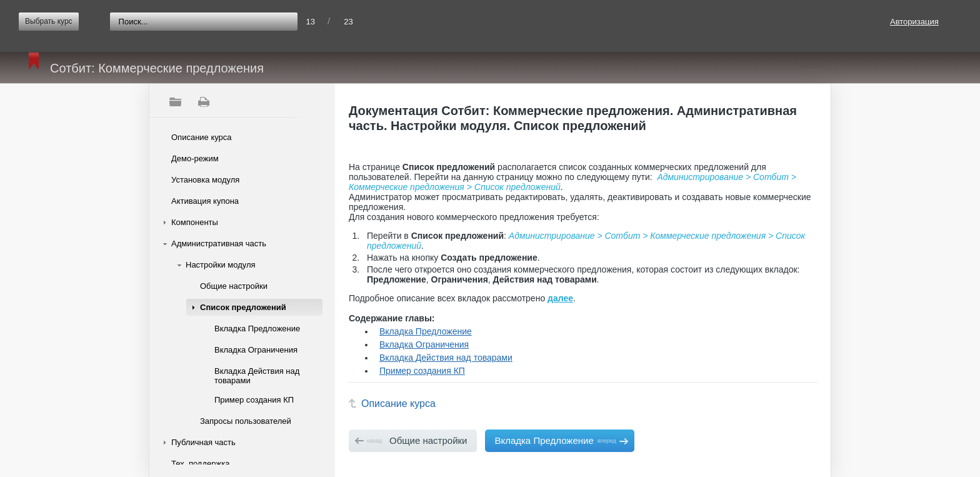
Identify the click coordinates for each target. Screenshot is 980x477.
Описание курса (202, 137)
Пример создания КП (254, 400)
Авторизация (914, 22)
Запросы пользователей (246, 421)
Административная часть (219, 244)
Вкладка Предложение (257, 329)
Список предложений (243, 307)
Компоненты (195, 222)
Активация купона (205, 201)
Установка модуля (205, 180)
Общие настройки (234, 286)
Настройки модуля (221, 265)
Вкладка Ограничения (256, 350)
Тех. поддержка (200, 464)
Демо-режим (195, 158)
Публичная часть (203, 442)
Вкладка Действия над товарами (257, 376)
